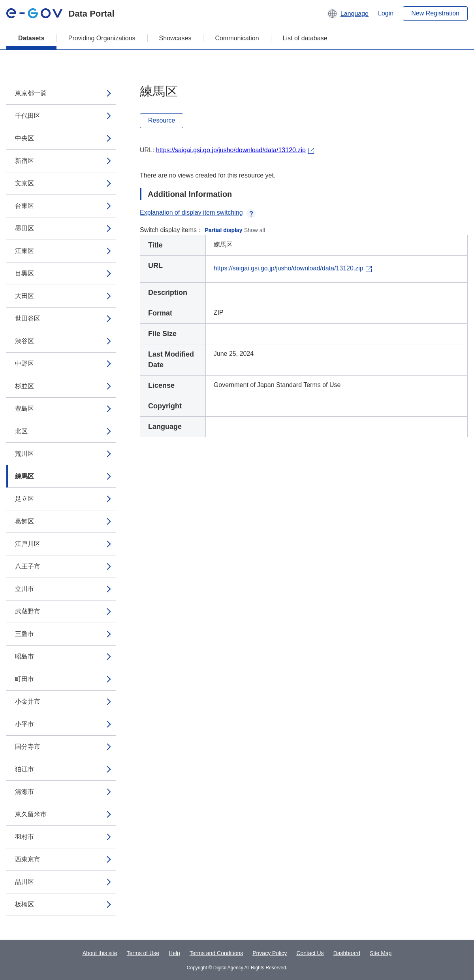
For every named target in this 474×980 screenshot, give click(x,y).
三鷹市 (24, 634)
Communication (237, 38)
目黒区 (24, 273)
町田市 (24, 679)
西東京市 (28, 859)
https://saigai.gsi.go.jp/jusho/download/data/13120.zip (231, 150)
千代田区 (28, 116)
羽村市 (24, 837)
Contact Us (310, 953)
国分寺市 (28, 747)
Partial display (224, 230)
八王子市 (28, 566)
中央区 (24, 138)
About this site (100, 953)
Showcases (175, 38)
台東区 (24, 206)
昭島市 (24, 656)
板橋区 (24, 904)
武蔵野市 (28, 611)
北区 (21, 431)
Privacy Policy (270, 953)
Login (386, 13)
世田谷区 (28, 318)
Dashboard (347, 953)
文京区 (24, 183)
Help (174, 953)
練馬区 (24, 476)
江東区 (24, 251)
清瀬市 (24, 792)
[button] (348, 13)
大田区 (24, 296)
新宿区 (24, 161)
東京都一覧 (31, 93)
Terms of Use (143, 953)
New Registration (435, 13)
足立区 (24, 499)
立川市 (24, 589)
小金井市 (28, 701)
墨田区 (24, 228)
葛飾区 (24, 521)
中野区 (24, 363)
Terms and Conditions (216, 953)
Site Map (381, 953)
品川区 (24, 882)
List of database (305, 38)
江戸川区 (28, 544)
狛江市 (24, 769)
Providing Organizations (102, 38)
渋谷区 (24, 341)
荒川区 (24, 454)
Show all (255, 230)
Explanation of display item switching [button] (198, 212)
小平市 (24, 724)
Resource (162, 120)
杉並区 (24, 386)
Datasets (31, 38)
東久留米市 (31, 814)
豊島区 (24, 409)
